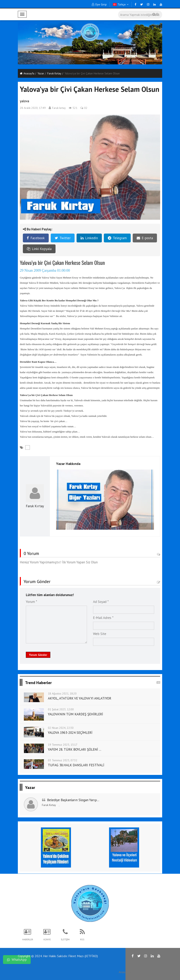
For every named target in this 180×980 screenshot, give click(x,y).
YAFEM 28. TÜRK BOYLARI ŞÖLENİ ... (75, 749)
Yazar (41, 73)
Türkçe (121, 4)
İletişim (151, 972)
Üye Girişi (99, 4)
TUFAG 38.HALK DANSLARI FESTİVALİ (76, 765)
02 (84, 108)
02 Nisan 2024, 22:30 (61, 728)
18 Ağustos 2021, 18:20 (62, 693)
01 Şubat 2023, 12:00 (61, 709)
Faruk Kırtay (54, 73)
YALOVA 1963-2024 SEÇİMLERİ (70, 733)
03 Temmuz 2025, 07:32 (63, 760)
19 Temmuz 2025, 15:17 (63, 745)
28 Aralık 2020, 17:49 (33, 108)
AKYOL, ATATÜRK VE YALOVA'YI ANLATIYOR (80, 698)
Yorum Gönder (38, 655)
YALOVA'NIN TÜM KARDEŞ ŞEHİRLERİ (75, 714)
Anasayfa (27, 73)
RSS (139, 972)
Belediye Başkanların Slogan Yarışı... (73, 800)
